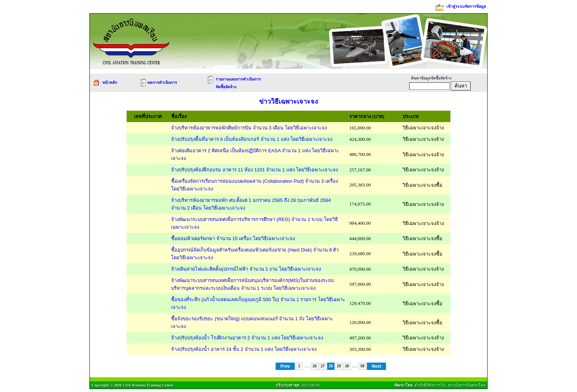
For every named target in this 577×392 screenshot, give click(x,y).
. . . (307, 366)
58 (362, 366)
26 (314, 366)
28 (331, 366)
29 (339, 366)
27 (323, 366)
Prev (285, 366)
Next (376, 366)
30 (347, 366)
